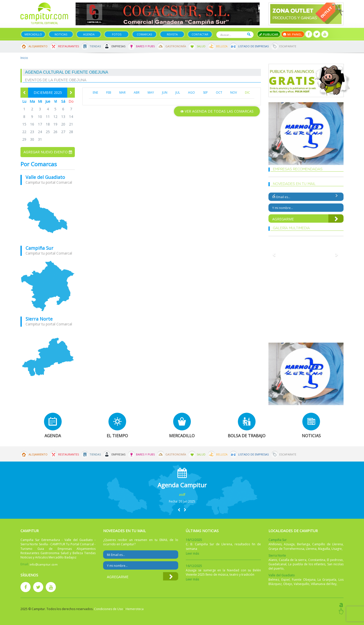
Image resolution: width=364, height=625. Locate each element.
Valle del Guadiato (45, 177)
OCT (219, 92)
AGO (191, 92)
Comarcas (144, 34)
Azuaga (289, 544)
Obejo (288, 584)
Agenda (89, 34)
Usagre (337, 549)
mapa (48, 215)
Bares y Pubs (145, 46)
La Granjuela (327, 580)
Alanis (273, 560)
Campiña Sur (39, 248)
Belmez (274, 580)
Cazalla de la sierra (293, 560)
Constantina (317, 560)
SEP (205, 92)
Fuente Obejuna (304, 580)
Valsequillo (302, 584)
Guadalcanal (277, 564)
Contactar (200, 34)
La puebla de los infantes (307, 564)
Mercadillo (33, 34)
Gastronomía (176, 46)
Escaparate (288, 46)
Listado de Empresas (253, 46)
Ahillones (275, 544)
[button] (179, 510)
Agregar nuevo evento (48, 152)
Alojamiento (38, 46)
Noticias (61, 34)
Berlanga (303, 544)
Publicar (269, 34)
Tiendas (95, 46)
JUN (165, 92)
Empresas (118, 46)
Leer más (192, 554)
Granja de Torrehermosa (286, 549)
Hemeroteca (135, 609)
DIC (247, 92)
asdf (182, 495)
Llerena (311, 549)
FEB (109, 92)
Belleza (222, 46)
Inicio (24, 58)
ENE (95, 92)
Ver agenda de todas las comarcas (217, 111)
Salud (201, 46)
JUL (178, 92)
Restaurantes (69, 46)
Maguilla (324, 549)
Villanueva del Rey (324, 584)
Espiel (286, 580)
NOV (234, 92)
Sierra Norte (39, 319)
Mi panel (293, 34)
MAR (122, 92)
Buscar (249, 34)
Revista (172, 34)
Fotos (117, 34)
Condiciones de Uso (109, 609)
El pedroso (335, 560)
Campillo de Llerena (327, 544)
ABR (137, 92)
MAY (151, 92)
